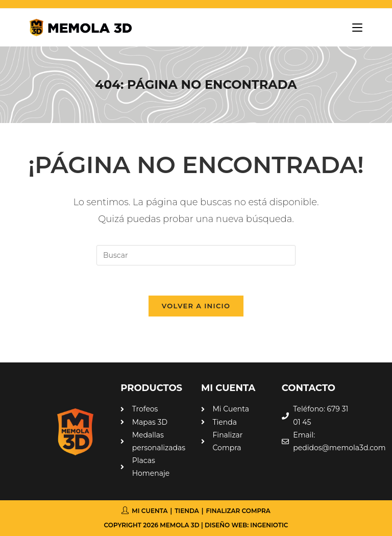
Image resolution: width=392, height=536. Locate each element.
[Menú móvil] (353, 28)
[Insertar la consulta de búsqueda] (196, 255)
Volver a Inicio (196, 306)
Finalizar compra (238, 511)
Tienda (187, 511)
